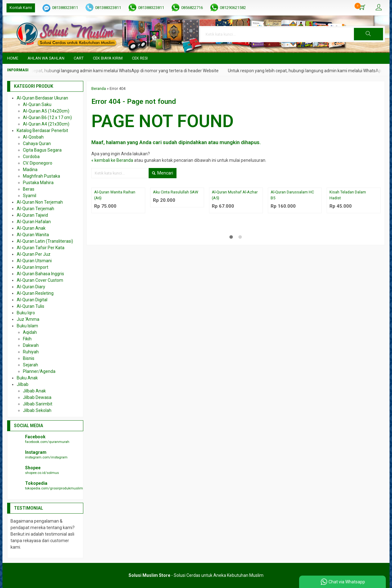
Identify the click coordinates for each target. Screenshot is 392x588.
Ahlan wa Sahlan (46, 58)
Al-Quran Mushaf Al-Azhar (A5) (235, 195)
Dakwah (31, 345)
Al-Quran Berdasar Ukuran (42, 98)
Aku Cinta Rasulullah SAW (176, 192)
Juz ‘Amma (28, 319)
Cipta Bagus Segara (42, 150)
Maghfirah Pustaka (41, 176)
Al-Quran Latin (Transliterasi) (45, 241)
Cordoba (31, 157)
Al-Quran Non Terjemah (40, 202)
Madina (30, 170)
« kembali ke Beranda (112, 160)
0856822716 (192, 8)
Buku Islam (27, 326)
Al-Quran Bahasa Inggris (40, 274)
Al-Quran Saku (37, 104)
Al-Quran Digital (32, 300)
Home (13, 58)
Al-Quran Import (33, 267)
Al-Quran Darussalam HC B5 (292, 195)
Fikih (27, 339)
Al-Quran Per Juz (34, 254)
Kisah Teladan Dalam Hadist (348, 195)
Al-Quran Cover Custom (40, 280)
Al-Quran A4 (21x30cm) (46, 124)
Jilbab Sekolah (37, 410)
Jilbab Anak (34, 391)
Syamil (30, 196)
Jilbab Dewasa (37, 397)
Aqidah (30, 332)
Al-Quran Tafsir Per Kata (41, 248)
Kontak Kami (21, 8)
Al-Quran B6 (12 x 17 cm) (47, 117)
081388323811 (65, 8)
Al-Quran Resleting (35, 293)
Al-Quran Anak (31, 228)
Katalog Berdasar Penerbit (42, 130)
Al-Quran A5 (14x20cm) (46, 111)
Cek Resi (140, 58)
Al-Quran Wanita (33, 235)
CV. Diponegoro (38, 163)
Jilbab (23, 384)
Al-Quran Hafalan (34, 222)
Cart (79, 58)
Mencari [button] (163, 173)
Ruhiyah (31, 352)
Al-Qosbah (33, 137)
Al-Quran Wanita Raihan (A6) (115, 195)
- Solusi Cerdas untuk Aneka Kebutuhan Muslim (196, 575)
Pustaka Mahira (38, 183)
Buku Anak (27, 378)
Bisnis (29, 358)
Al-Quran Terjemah (35, 209)
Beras (29, 189)
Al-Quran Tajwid (32, 215)
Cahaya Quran (37, 144)
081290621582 (233, 8)
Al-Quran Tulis (30, 306)
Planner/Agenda (39, 371)
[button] (368, 34)
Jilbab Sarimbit (38, 404)
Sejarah (30, 365)
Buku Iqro (26, 313)
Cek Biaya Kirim (108, 58)
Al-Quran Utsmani (34, 261)
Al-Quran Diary (31, 287)
